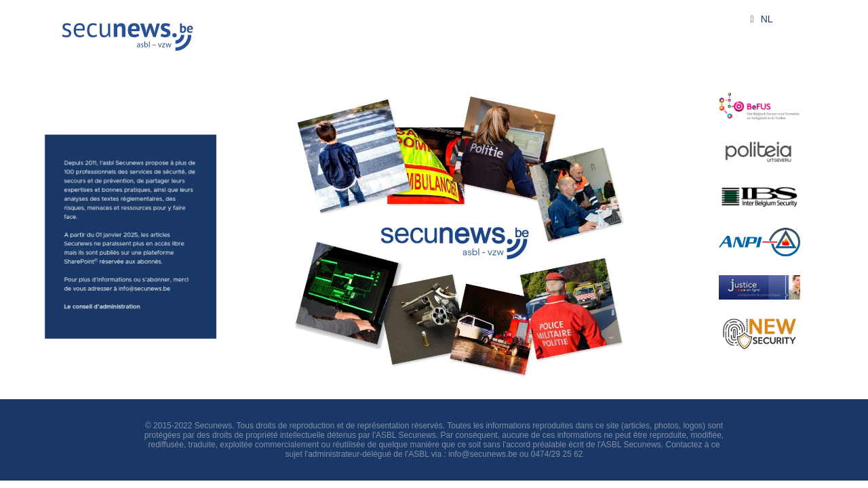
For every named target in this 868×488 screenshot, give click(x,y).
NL (759, 19)
